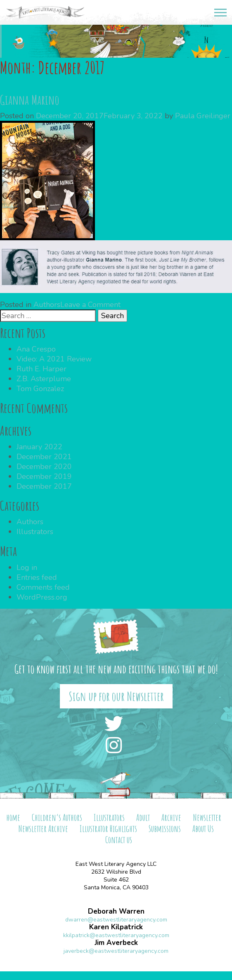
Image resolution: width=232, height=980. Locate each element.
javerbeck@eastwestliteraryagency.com (116, 951)
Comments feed (43, 587)
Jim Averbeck (116, 943)
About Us (203, 829)
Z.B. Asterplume (44, 379)
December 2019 (44, 476)
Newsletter (207, 817)
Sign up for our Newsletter (116, 696)
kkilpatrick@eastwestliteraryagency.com (116, 935)
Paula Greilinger (203, 116)
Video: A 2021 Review (54, 359)
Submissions (165, 829)
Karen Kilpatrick (116, 927)
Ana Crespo (36, 349)
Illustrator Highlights (108, 829)
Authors (47, 305)
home (13, 817)
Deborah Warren (116, 911)
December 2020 (44, 467)
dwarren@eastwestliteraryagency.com (116, 920)
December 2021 (44, 457)
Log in (27, 567)
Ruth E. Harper (41, 369)
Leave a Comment (90, 305)
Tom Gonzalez (40, 389)
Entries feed (37, 577)
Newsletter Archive (43, 829)
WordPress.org (42, 597)
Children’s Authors (57, 817)
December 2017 (44, 486)
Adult (143, 817)
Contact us (119, 840)
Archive (171, 817)
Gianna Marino (30, 100)
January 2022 (39, 447)
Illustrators (35, 532)
